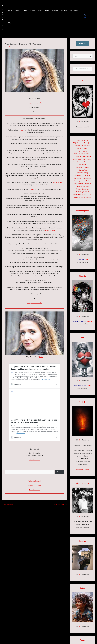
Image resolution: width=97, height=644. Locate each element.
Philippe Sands (57, 182)
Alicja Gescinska (34, 460)
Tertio (41, 357)
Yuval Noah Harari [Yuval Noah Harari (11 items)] (79, 197)
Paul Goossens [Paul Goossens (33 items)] (79, 184)
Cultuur (25, 10)
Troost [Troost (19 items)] (87, 192)
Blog (10, 23)
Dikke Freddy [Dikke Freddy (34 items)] (82, 159)
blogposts (83, 43)
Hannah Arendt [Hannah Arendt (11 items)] (78, 162)
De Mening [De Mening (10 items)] (78, 156)
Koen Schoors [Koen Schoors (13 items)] (78, 178)
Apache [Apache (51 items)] (77, 146)
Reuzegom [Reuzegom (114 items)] (87, 184)
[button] (94, 16)
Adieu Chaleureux (83, 483)
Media (47, 10)
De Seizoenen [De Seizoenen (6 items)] (86, 156)
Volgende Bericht (61, 504)
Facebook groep (83, 211)
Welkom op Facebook (34, 481)
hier (80, 122)
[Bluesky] (85, 18)
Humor (40, 10)
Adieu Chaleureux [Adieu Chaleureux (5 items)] (82, 140)
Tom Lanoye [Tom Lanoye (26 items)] (80, 192)
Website (83, 276)
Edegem (17, 10)
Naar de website (34, 490)
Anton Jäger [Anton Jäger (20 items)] (88, 143)
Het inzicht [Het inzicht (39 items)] (82, 165)
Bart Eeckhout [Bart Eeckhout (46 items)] (85, 146)
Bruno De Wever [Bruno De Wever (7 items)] (80, 154)
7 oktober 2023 (50, 230)
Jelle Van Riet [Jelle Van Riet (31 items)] (82, 170)
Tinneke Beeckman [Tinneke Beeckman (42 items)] (82, 189)
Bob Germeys (73, 10)
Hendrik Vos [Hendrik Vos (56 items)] (88, 162)
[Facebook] (84, 15)
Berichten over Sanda (83, 469)
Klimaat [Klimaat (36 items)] (88, 175)
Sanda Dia (54, 10)
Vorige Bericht (7, 504)
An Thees (63, 10)
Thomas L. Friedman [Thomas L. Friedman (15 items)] (82, 186)
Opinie (11, 47)
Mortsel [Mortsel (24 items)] (88, 181)
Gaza (6, 47)
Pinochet (32, 189)
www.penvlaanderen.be (34, 103)
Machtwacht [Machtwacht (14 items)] (87, 178)
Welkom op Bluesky (34, 486)
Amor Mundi (3, 11)
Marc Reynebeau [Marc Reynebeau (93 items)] (79, 181)
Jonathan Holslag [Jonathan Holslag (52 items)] (82, 173)
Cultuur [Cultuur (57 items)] (88, 154)
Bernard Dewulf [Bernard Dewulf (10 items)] (82, 148)
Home (10, 10)
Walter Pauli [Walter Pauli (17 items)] (77, 194)
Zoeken (60, 472)
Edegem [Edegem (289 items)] (89, 159)
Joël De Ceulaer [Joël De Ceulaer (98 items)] (80, 175)
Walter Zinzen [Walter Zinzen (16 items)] (87, 194)
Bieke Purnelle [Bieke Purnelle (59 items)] (82, 151)
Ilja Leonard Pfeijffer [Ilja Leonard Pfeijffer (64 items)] (82, 167)
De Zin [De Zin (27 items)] (75, 159)
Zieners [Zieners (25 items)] (89, 197)
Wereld (32, 10)
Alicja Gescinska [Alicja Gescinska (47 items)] (78, 143)
